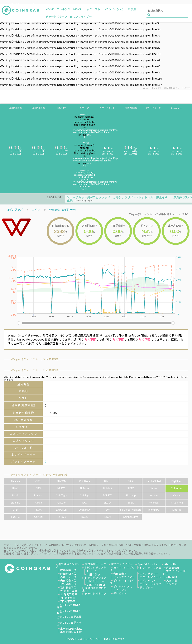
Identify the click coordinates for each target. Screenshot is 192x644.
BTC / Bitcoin (95, 581)
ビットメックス (123, 587)
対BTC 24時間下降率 (69, 612)
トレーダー (94, 571)
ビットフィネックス (122, 582)
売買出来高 (120, 574)
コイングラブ (15, 210)
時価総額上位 (68, 570)
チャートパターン (96, 594)
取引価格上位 (68, 584)
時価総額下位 (68, 574)
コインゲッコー (149, 574)
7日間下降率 (68, 601)
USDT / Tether (96, 585)
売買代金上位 (68, 577)
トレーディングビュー (149, 569)
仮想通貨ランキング (68, 565)
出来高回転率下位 (71, 632)
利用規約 (172, 577)
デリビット (120, 593)
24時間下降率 (69, 594)
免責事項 (172, 581)
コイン (36, 210)
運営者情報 (173, 568)
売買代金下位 (68, 581)
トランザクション (96, 578)
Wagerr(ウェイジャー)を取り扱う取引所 (39, 475)
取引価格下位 (68, 587)
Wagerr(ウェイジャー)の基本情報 (35, 370)
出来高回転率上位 (71, 629)
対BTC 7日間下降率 (69, 624)
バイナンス (120, 590)
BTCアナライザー (122, 564)
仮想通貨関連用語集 (94, 589)
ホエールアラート (151, 577)
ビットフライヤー (124, 577)
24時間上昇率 (69, 591)
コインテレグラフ (151, 584)
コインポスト (148, 581)
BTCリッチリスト (96, 568)
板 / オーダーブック (122, 569)
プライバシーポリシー (175, 572)
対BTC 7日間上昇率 (69, 618)
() (46, 462)
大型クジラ (94, 574)
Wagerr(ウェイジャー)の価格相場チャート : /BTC (159, 214)
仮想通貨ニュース (96, 564)
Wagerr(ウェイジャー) (62, 210)
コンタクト (173, 584)
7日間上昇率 (68, 598)
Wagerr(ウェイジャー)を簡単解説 (35, 359)
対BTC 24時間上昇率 (69, 606)
